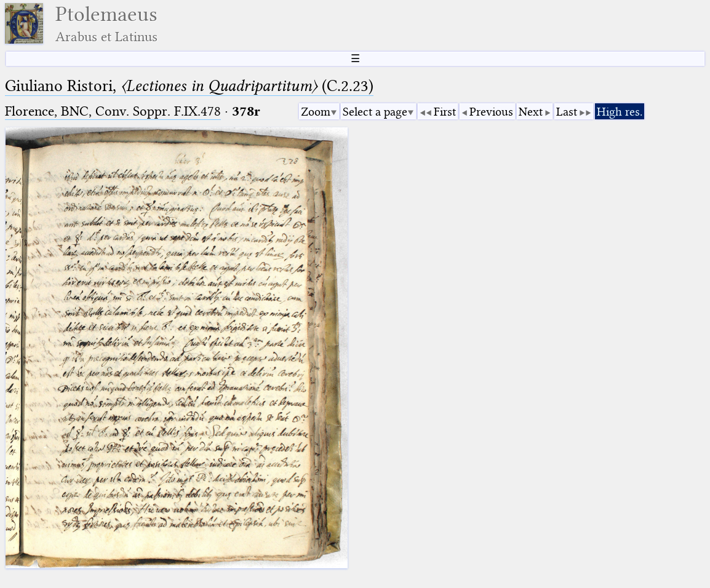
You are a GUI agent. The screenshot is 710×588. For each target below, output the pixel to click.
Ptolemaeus (106, 24)
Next (531, 112)
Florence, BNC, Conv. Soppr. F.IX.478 (113, 111)
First (445, 112)
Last (567, 112)
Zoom (316, 112)
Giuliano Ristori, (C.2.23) (189, 86)
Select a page (375, 112)
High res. (620, 112)
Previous (491, 112)
